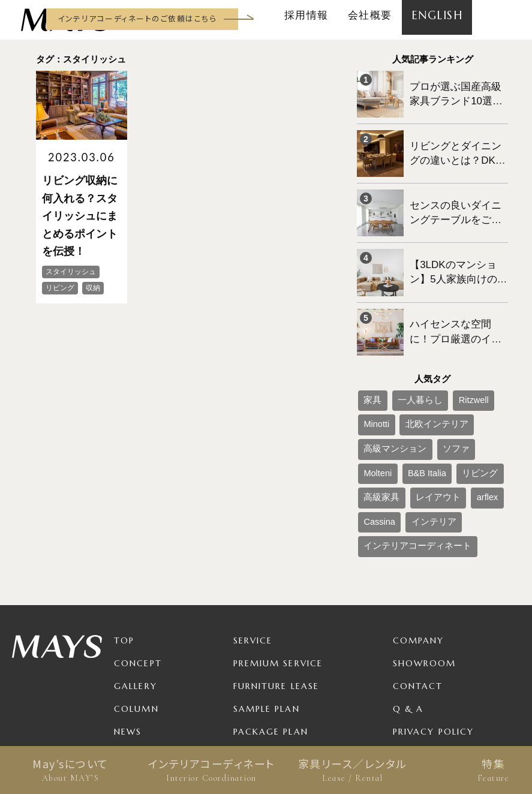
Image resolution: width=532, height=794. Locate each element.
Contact (418, 595)
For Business (267, 686)
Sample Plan (267, 618)
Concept (138, 572)
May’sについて (70, 770)
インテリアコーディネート (211, 770)
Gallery (136, 595)
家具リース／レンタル (352, 770)
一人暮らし (406, 359)
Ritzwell (448, 359)
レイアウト (420, 418)
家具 (369, 359)
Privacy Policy (433, 640)
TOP (124, 549)
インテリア (417, 438)
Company (419, 549)
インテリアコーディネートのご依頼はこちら (137, 18)
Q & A (408, 618)
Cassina (375, 438)
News (128, 640)
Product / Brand (281, 663)
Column (136, 618)
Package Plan (271, 640)
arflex (459, 418)
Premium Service (278, 572)
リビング (488, 398)
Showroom (425, 572)
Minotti (483, 359)
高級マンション (449, 378)
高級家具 (376, 418)
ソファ (372, 398)
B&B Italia (446, 398)
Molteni (407, 398)
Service (253, 549)
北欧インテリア (387, 378)
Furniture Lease (276, 595)
